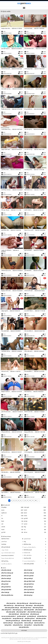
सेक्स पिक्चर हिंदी (35, 558)
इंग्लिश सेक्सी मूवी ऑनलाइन (26, 608)
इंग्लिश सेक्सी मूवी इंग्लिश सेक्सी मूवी (12, 608)
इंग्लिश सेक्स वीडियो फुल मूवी (22, 603)
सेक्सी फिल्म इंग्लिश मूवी (8, 623)
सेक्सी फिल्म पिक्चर (12, 539)
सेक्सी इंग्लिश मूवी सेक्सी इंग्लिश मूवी (13, 621)
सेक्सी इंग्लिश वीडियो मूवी (26, 621)
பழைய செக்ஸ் (12, 550)
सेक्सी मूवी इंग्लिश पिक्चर (18, 625)
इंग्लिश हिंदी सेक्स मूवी (35, 614)
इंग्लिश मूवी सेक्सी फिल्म (6, 587)
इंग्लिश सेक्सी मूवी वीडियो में (41, 610)
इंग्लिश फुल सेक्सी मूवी (28, 579)
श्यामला (35, 516)
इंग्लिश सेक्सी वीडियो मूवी (14, 614)
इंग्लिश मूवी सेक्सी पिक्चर (29, 584)
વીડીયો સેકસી (35, 553)
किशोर (12, 521)
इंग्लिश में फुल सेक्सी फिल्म (29, 590)
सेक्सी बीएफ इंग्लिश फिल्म (39, 623)
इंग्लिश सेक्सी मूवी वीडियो (35, 564)
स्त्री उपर (35, 532)
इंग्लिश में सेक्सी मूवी (5, 592)
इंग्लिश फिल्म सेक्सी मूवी (6, 579)
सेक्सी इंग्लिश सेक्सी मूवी (37, 621)
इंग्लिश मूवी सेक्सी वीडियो (6, 590)
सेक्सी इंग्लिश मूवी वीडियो (41, 619)
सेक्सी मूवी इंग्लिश (8, 625)
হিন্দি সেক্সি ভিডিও (35, 556)
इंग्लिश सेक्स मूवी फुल (28, 595)
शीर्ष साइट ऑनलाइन (7, 537)
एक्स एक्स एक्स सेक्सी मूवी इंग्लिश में (8, 616)
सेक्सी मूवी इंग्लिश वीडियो (38, 625)
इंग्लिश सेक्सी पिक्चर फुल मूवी (35, 603)
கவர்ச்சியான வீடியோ (12, 564)
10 (30, 501)
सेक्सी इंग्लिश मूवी (20, 642)
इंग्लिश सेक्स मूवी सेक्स (11, 603)
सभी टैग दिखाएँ (24, 631)
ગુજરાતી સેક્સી (35, 539)
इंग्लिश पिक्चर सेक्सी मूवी (29, 573)
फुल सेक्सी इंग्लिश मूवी (31, 616)
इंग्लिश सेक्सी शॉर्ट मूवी (24, 614)
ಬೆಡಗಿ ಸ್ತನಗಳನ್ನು (12, 561)
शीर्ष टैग (4, 568)
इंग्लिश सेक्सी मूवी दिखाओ (38, 608)
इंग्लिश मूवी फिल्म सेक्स (6, 581)
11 (33, 501)
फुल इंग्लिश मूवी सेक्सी (21, 616)
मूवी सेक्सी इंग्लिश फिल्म (42, 616)
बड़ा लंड (12, 510)
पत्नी (12, 524)
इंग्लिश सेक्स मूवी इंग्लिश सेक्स (7, 595)
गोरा (12, 519)
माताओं (12, 530)
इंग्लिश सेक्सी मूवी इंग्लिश (39, 606)
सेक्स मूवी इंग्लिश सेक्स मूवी (18, 619)
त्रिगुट (35, 527)
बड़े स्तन (35, 513)
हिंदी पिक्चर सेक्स (35, 544)
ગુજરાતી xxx (12, 542)
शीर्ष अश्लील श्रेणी (6, 505)
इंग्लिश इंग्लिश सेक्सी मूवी (6, 570)
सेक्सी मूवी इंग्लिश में (28, 625)
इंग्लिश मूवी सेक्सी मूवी (12, 547)
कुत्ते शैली (35, 519)
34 (36, 501)
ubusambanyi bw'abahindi (12, 556)
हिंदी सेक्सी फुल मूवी (35, 550)
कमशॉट (35, 510)
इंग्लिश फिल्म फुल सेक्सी (6, 576)
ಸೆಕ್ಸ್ (35, 542)
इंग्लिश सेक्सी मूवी (29, 606)
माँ (12, 516)
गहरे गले (35, 524)
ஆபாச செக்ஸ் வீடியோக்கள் (12, 553)
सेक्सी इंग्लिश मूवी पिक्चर (30, 619)
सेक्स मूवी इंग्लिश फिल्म (7, 619)
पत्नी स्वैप (12, 527)
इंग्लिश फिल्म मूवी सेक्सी (29, 576)
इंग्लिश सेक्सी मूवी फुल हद (18, 610)
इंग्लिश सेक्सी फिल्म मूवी (20, 606)
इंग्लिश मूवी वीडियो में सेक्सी (29, 581)
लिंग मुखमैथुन (12, 507)
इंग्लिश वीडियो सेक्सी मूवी (29, 592)
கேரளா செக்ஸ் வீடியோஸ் (12, 558)
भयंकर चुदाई (35, 507)
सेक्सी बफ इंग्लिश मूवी (29, 623)
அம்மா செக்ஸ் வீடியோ (35, 561)
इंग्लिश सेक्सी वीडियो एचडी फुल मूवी (35, 612)
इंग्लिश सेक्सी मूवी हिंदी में (21, 612)
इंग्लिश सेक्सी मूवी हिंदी (11, 612)
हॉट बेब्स (35, 521)
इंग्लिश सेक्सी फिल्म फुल (9, 606)
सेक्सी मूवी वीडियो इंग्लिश (24, 627)
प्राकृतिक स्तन (12, 513)
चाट (35, 530)
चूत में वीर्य (12, 532)
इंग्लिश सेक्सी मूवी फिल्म (6, 610)
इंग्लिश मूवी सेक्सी (5, 584)
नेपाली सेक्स (12, 544)
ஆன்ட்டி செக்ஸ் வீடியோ (35, 547)
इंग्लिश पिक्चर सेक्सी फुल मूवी (7, 573)
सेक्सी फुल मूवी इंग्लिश (18, 623)
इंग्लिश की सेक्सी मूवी (28, 570)
